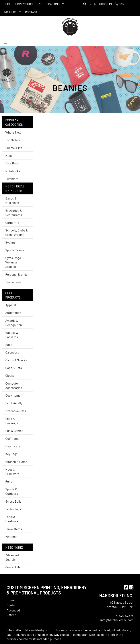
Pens (9, 481)
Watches (11, 537)
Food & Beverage (12, 421)
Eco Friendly (14, 403)
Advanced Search (12, 557)
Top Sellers (13, 140)
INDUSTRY (10, 12)
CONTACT (31, 12)
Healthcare (13, 446)
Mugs (9, 155)
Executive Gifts (16, 411)
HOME (7, 4)
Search (90, 4)
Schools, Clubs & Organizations (17, 232)
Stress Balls (13, 501)
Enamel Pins (14, 148)
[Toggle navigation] (6, 42)
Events (10, 242)
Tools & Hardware (12, 519)
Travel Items (14, 529)
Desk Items (13, 395)
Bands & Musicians (12, 200)
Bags (9, 345)
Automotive (13, 313)
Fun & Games (14, 431)
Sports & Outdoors (12, 491)
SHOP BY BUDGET (25, 4)
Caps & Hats (13, 368)
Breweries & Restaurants (14, 213)
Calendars (12, 352)
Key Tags (11, 454)
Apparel (11, 305)
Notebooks (13, 171)
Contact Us (13, 567)
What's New (13, 132)
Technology (13, 509)
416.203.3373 (125, 615)
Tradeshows (13, 282)
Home (11, 600)
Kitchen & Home (16, 462)
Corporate (12, 223)
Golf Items (12, 438)
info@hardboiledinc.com (117, 620)
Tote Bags (12, 163)
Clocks (10, 375)
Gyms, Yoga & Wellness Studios (14, 262)
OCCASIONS (52, 4)
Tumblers (12, 179)
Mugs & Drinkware (12, 472)
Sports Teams (15, 250)
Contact (12, 605)
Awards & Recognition (14, 323)
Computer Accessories (14, 385)
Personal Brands (16, 274)
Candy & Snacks (16, 360)
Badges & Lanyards (12, 335)
